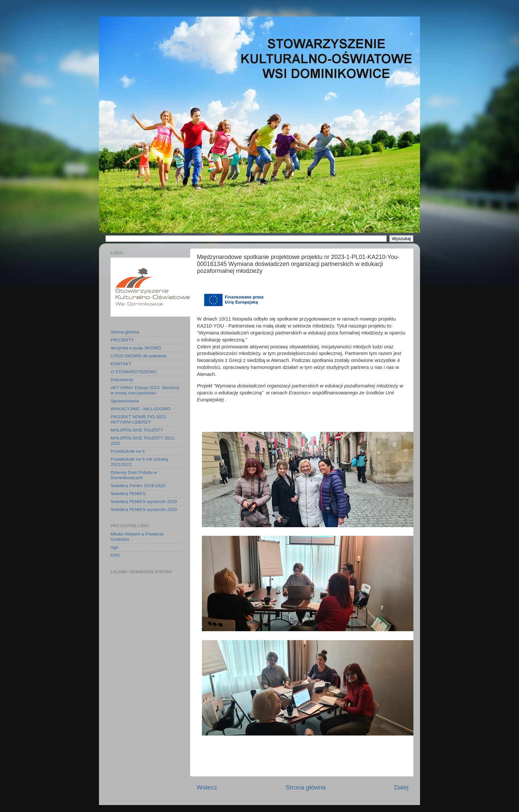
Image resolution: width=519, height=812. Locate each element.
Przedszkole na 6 (128, 451)
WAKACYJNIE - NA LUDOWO (141, 409)
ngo (114, 547)
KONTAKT (121, 364)
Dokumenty (122, 380)
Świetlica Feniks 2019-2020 (138, 486)
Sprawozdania (125, 401)
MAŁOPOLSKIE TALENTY (137, 430)
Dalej (401, 787)
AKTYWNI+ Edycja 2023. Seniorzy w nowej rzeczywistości (145, 390)
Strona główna (306, 787)
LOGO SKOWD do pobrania (139, 356)
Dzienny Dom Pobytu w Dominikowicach (134, 475)
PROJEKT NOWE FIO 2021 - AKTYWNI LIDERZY (140, 419)
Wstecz (207, 787)
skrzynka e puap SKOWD (136, 348)
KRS (115, 555)
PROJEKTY (122, 340)
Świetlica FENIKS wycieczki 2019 (144, 502)
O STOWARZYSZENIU (134, 372)
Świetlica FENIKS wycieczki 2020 (144, 509)
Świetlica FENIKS (128, 494)
